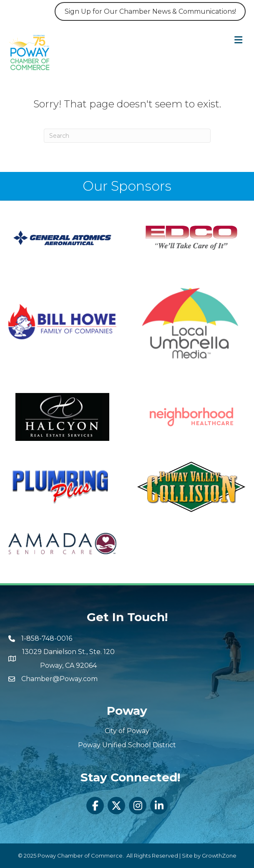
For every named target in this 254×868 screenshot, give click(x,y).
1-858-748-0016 (47, 638)
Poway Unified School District (127, 745)
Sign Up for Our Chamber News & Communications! (150, 11)
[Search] (127, 136)
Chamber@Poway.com (59, 679)
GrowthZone (219, 856)
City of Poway (127, 731)
